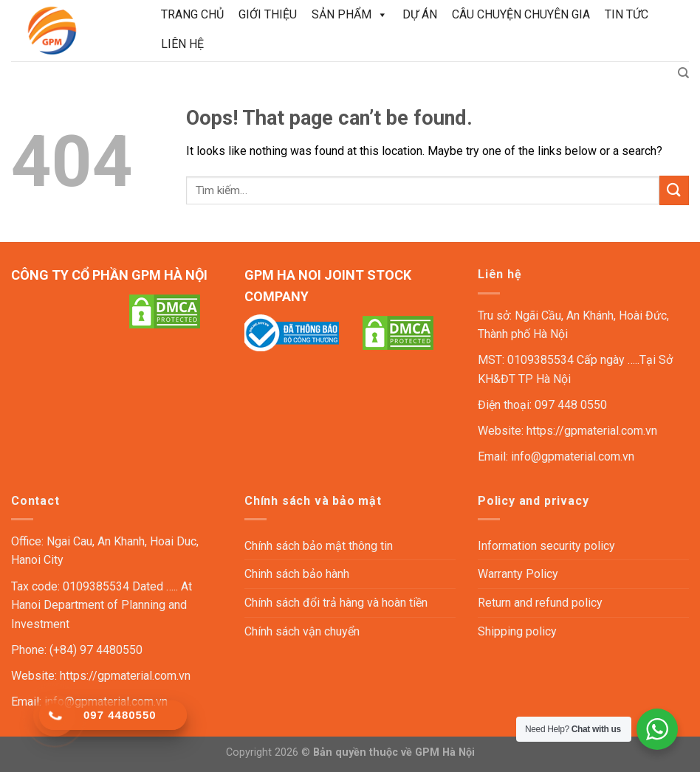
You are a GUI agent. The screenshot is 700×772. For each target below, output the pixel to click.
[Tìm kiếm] (683, 73)
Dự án (420, 14)
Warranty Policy (518, 574)
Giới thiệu (268, 14)
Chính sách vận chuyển (302, 631)
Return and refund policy (540, 603)
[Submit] (674, 190)
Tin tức (627, 14)
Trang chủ (192, 14)
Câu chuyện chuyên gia (521, 14)
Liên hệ (182, 44)
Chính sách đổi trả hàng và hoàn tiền (336, 603)
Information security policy (546, 546)
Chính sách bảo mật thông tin (319, 546)
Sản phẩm (350, 15)
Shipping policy (517, 631)
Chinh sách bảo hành (297, 574)
